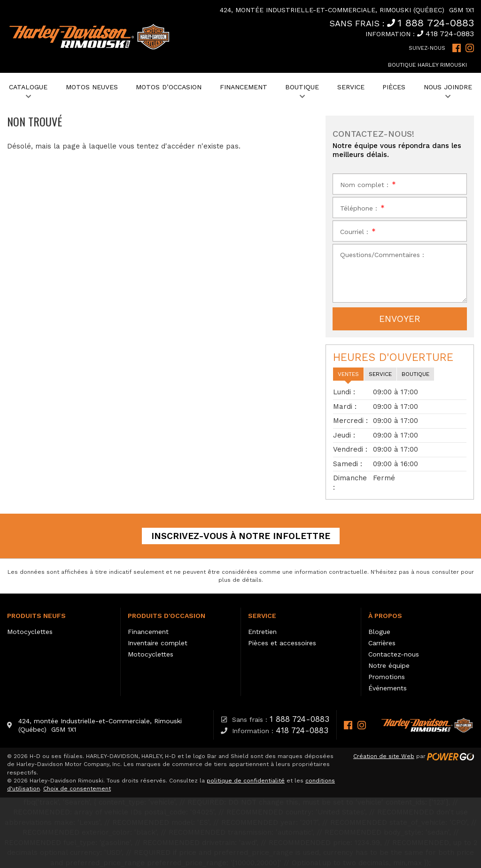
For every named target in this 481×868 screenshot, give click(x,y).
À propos (385, 616)
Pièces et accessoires (282, 643)
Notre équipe (389, 665)
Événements (388, 688)
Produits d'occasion (167, 616)
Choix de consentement (77, 789)
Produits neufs (36, 616)
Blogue (379, 632)
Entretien (262, 632)
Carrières (382, 643)
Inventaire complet (158, 643)
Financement (148, 632)
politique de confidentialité (246, 781)
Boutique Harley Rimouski (427, 65)
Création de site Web (384, 756)
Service (262, 616)
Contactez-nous (394, 654)
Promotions (387, 677)
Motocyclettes (30, 632)
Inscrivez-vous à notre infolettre (241, 536)
